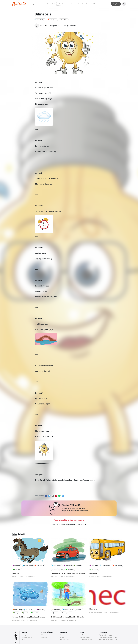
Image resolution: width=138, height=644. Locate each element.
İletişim (94, 4)
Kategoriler (41, 4)
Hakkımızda (73, 4)
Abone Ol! (44, 637)
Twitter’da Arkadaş (85, 637)
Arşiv (59, 4)
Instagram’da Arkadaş (86, 639)
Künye (62, 637)
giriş (76, 520)
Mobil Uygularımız (27, 637)
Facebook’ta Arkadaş (86, 635)
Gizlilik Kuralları (65, 639)
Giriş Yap (116, 4)
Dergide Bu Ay (51, 4)
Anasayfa (32, 4)
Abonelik (81, 4)
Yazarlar (65, 4)
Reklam (43, 635)
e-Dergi (87, 4)
